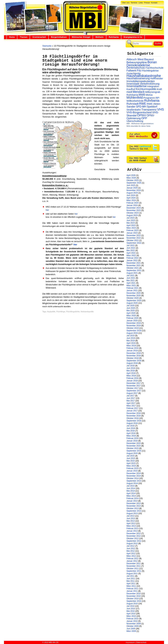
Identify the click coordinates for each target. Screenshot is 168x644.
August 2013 (132, 513)
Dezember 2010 (134, 594)
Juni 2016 (131, 428)
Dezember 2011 (134, 564)
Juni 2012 (131, 548)
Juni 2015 (131, 458)
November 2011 (134, 566)
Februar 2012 (132, 559)
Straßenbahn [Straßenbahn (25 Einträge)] (134, 110)
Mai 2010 (131, 611)
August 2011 (132, 574)
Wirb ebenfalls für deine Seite (138, 126)
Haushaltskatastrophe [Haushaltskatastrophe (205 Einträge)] (144, 76)
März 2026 (131, 178)
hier (47, 210)
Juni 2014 (131, 488)
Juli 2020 (130, 306)
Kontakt (154, 3)
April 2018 (131, 373)
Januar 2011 (132, 591)
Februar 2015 (132, 468)
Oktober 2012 (133, 538)
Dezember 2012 (134, 533)
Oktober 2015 (133, 448)
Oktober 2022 (133, 240)
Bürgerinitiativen (59, 37)
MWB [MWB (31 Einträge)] (142, 95)
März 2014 (131, 496)
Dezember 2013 (134, 503)
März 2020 (131, 316)
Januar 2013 (132, 531)
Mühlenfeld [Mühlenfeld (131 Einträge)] (135, 98)
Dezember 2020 (134, 293)
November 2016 (134, 416)
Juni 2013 (131, 518)
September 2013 (134, 511)
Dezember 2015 (134, 443)
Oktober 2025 (133, 180)
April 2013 (131, 523)
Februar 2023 (132, 230)
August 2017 (132, 393)
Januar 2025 (132, 188)
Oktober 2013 (133, 508)
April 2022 (131, 253)
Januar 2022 (132, 260)
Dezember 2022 (134, 235)
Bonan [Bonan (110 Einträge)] (152, 62)
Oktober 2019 (133, 328)
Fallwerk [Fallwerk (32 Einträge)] (131, 71)
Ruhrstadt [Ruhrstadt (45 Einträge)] (132, 104)
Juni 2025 (131, 185)
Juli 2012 (130, 546)
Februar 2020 (132, 318)
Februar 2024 (132, 203)
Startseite (47, 46)
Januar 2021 (132, 291)
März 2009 (131, 631)
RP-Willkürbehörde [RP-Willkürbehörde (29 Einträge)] (143, 99)
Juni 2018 (131, 368)
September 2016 (134, 421)
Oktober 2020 (133, 298)
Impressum (130, 642)
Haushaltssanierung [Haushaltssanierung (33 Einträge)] (138, 78)
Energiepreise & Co (133, 37)
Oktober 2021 (133, 268)
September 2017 (134, 391)
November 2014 (134, 476)
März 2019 (131, 346)
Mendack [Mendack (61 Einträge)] (139, 92)
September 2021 (134, 270)
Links (141, 3)
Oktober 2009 (133, 626)
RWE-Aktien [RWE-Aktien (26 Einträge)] (153, 104)
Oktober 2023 (133, 213)
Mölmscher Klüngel (81, 37)
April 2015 (131, 463)
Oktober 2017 (133, 388)
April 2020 (131, 313)
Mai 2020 (131, 311)
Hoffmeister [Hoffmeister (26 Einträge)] (157, 78)
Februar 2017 (132, 408)
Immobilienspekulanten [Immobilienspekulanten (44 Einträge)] (141, 81)
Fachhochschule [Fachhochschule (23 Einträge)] (155, 68)
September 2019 (134, 331)
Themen (23, 37)
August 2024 (132, 193)
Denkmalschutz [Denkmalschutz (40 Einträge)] (136, 68)
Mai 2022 (131, 250)
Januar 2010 (132, 621)
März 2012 (131, 556)
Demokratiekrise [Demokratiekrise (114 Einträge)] (138, 65)
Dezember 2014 (134, 473)
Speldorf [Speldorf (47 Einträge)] (152, 107)
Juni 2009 (131, 629)
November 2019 (134, 326)
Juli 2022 (130, 245)
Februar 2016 (132, 438)
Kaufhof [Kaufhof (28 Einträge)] (131, 89)
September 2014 (134, 481)
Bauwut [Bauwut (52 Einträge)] (149, 59)
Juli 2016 (130, 426)
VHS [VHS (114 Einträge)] (160, 109)
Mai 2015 (131, 461)
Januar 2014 (132, 501)
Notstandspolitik (87, 312)
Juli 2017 (130, 396)
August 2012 (132, 543)
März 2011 (131, 586)
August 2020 (132, 303)
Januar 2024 (132, 205)
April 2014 (131, 493)
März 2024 (131, 200)
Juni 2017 (131, 398)
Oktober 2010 (133, 599)
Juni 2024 (131, 195)
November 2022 (134, 238)
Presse (147, 3)
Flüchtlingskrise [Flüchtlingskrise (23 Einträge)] (150, 71)
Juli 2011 (130, 576)
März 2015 (131, 466)
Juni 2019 (131, 338)
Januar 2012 (132, 561)
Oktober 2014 (133, 478)
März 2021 (131, 286)
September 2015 (134, 451)
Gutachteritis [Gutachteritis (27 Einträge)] (134, 73)
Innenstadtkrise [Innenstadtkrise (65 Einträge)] (137, 86)
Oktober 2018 (133, 358)
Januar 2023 (132, 233)
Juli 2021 (130, 275)
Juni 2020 (131, 308)
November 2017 (134, 386)
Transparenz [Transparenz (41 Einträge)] (149, 110)
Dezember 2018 (134, 353)
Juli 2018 (130, 366)
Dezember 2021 (134, 263)
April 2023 (131, 225)
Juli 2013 (130, 516)
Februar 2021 (132, 288)
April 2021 (131, 283)
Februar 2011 (132, 589)
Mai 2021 (131, 281)
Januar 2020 (132, 321)
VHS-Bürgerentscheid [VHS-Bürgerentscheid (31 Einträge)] (139, 112)
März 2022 (131, 255)
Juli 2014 (130, 486)
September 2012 (134, 541)
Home (12, 37)
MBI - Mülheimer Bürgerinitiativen (140, 124)
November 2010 (134, 596)
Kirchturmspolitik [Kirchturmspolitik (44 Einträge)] (146, 89)
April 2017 (131, 403)
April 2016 (131, 433)
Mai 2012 (131, 551)
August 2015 (132, 453)
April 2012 (131, 554)
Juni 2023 (131, 220)
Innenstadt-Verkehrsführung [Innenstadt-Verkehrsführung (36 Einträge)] (143, 84)
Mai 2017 (131, 401)
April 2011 (131, 584)
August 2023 (132, 215)
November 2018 (134, 356)
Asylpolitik (51, 312)
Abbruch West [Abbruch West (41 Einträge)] (135, 59)
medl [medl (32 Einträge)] (129, 92)
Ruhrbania (114, 37)
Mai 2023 (131, 223)
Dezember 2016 (134, 413)
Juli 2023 (130, 218)
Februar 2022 (132, 258)
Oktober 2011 (133, 569)
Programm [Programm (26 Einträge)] (149, 98)
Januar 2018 (132, 381)
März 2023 (131, 228)
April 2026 (131, 175)
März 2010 (131, 616)
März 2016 (131, 436)
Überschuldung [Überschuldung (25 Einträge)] (135, 121)
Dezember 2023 (134, 208)
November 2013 (134, 506)
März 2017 (131, 406)
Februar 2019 (132, 348)
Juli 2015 (130, 456)
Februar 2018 (132, 378)
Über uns (126, 3)
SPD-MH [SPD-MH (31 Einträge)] (141, 107)
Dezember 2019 (134, 323)
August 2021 (132, 273)
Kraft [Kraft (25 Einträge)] (159, 89)
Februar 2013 (132, 528)
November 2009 (134, 624)
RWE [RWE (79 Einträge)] (143, 104)
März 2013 (131, 526)
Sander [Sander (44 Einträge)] (131, 107)
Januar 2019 (132, 351)
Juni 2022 (131, 248)
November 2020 (134, 296)
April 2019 (131, 343)
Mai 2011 (131, 581)
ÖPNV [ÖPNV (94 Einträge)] (141, 115)
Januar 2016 (132, 441)
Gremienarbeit (39, 37)
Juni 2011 (131, 579)
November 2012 (134, 536)
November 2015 (134, 446)
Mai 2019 (131, 341)
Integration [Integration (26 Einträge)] (153, 86)
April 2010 (131, 614)
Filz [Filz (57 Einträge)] (139, 70)
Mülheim (100, 37)
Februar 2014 (132, 498)
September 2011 (134, 571)
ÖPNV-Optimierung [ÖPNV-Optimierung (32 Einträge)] (141, 117)
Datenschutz (141, 642)
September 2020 (134, 301)
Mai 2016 (131, 431)
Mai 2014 (131, 491)
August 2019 (132, 333)
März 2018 (131, 376)
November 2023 (134, 210)
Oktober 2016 (133, 418)
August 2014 (132, 483)
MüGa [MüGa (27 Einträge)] (149, 95)
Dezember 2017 (134, 383)
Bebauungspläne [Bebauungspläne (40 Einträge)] (137, 62)
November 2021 (134, 265)
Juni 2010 (131, 609)
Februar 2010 (132, 619)
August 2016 (132, 423)
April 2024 (131, 198)
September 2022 (134, 243)
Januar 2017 (132, 411)
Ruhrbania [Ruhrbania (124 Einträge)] (152, 101)
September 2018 (134, 361)
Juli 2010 (130, 606)
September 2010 (134, 601)
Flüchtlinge (61, 312)
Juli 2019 (130, 336)
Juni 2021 (131, 278)
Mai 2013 (131, 521)
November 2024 (134, 190)
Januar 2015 (132, 471)
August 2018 (132, 363)
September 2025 (134, 183)
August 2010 (132, 604)
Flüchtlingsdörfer (73, 312)
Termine (134, 3)
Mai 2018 (131, 371)
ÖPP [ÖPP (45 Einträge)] (144, 118)
